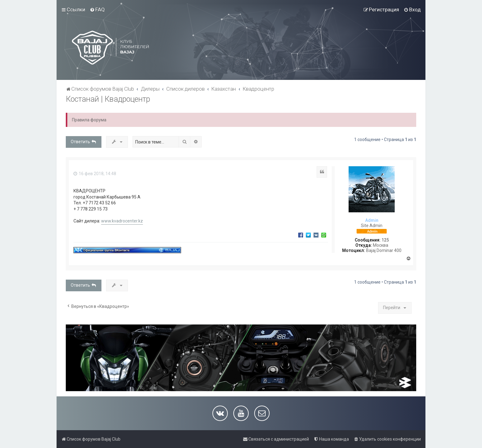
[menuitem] (97, 10)
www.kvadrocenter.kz (122, 221)
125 (385, 240)
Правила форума (89, 120)
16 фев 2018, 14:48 (95, 174)
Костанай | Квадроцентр (108, 99)
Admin (372, 220)
